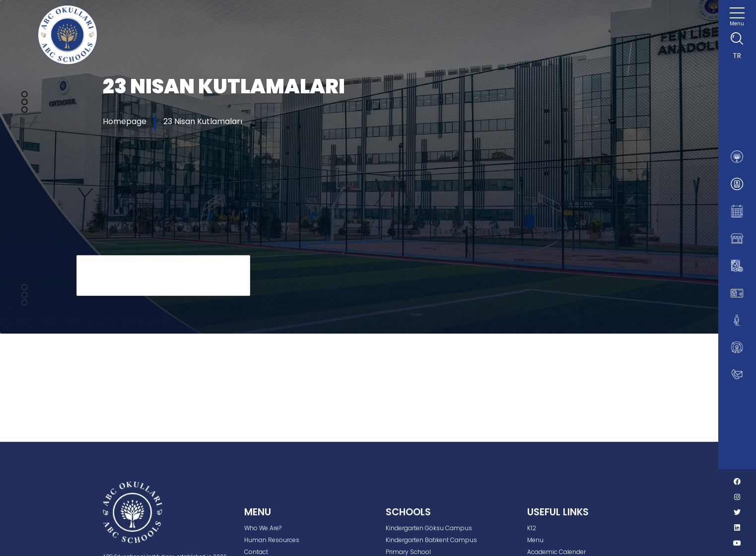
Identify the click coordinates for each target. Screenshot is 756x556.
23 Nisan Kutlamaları (203, 121)
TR (737, 56)
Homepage (125, 121)
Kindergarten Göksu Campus (429, 528)
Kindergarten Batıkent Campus (431, 540)
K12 (532, 528)
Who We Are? (263, 528)
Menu (535, 540)
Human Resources (272, 540)
